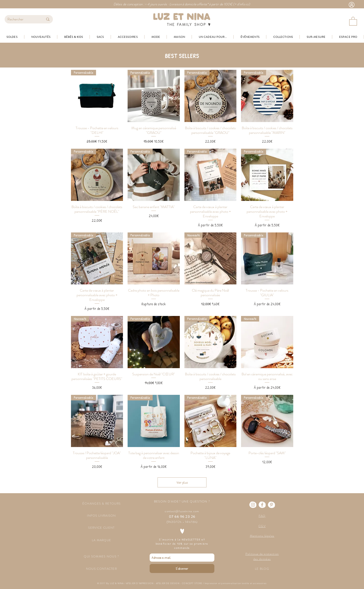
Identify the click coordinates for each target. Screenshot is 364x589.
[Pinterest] (271, 505)
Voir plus (182, 482)
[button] (353, 21)
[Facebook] (262, 505)
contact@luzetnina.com (182, 511)
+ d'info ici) (242, 4)
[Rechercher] (22, 19)
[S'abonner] (182, 568)
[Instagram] (253, 505)
